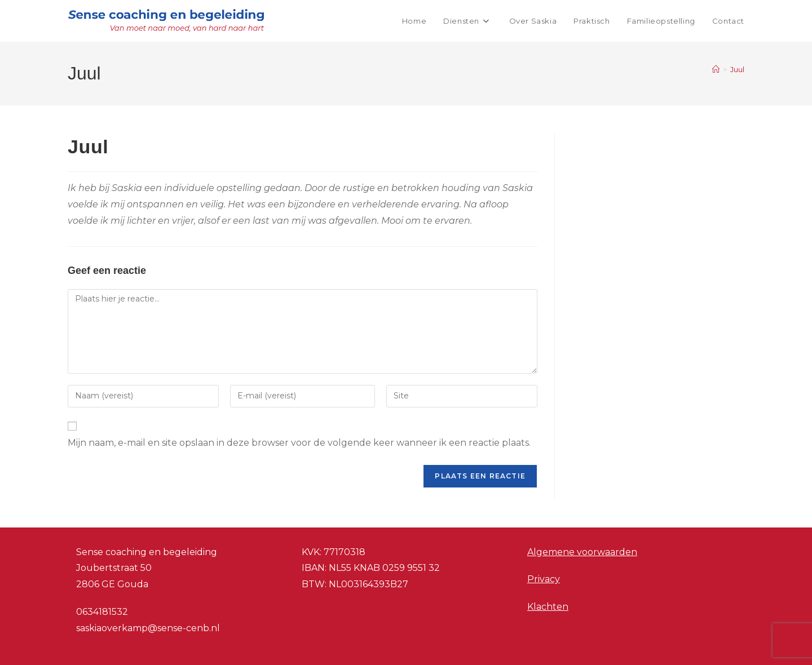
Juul (737, 69)
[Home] (716, 69)
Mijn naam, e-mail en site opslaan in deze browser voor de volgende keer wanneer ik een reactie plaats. (299, 443)
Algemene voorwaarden (582, 552)
